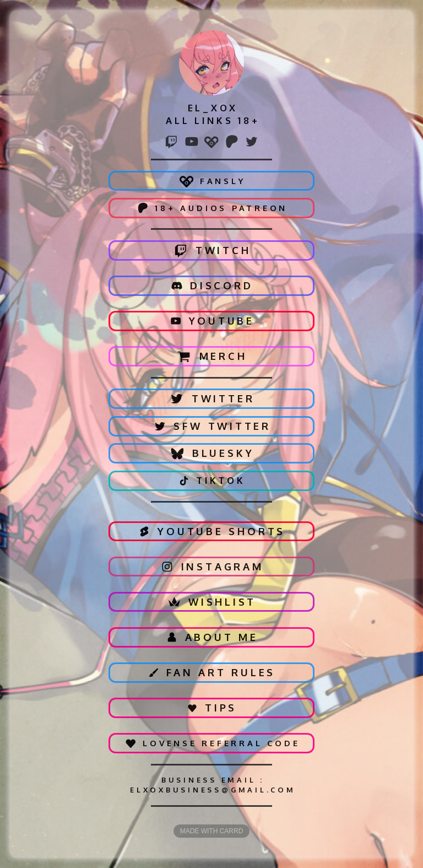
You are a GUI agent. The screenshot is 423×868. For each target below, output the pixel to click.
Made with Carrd (212, 831)
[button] (171, 142)
